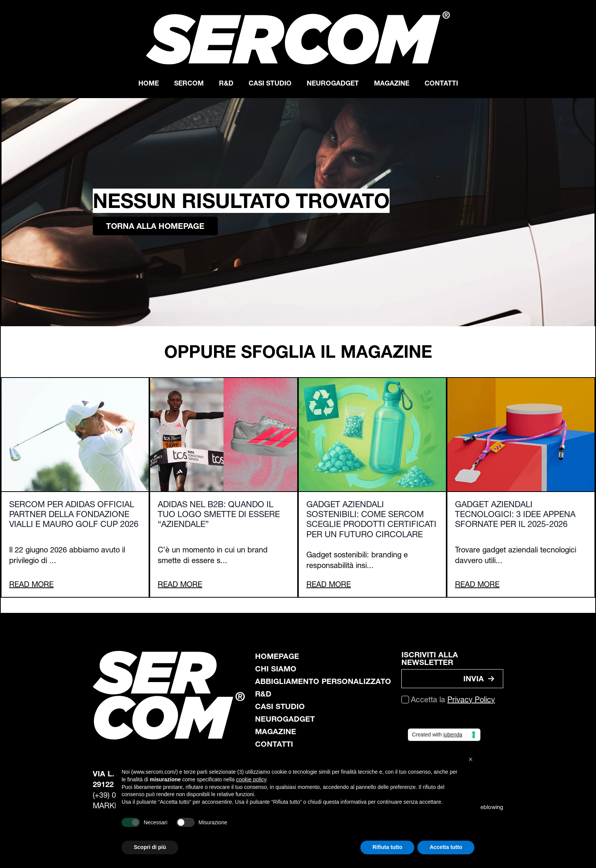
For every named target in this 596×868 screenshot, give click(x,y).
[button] (471, 759)
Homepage (277, 656)
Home (149, 83)
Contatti (441, 83)
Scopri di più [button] (150, 847)
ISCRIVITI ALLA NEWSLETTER (430, 659)
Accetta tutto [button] (446, 847)
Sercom (189, 83)
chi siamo (276, 669)
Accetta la (453, 700)
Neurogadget (333, 83)
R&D (226, 83)
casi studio (280, 706)
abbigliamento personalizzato (323, 681)
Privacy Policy (471, 700)
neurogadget (285, 719)
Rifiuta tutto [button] (388, 847)
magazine (276, 732)
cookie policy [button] (251, 779)
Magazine (392, 83)
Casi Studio (270, 83)
